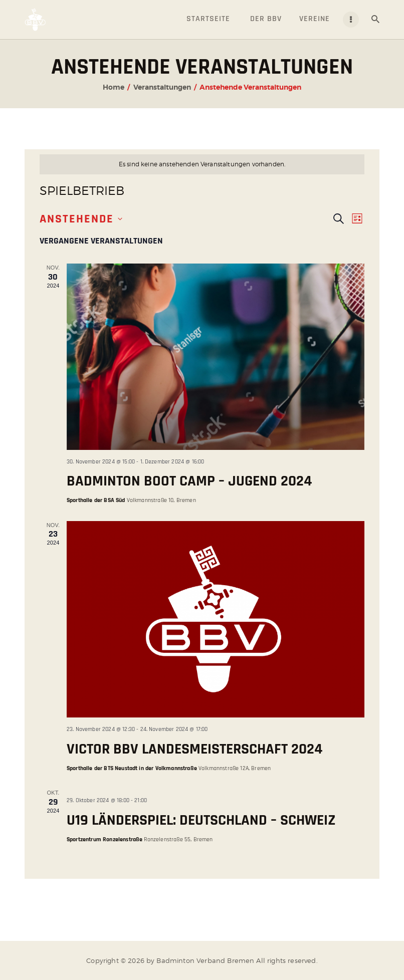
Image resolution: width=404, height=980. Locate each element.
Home (114, 87)
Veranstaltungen (162, 87)
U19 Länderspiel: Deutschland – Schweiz (201, 820)
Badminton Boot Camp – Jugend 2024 (189, 481)
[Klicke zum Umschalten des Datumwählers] (81, 219)
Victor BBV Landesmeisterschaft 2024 (194, 749)
